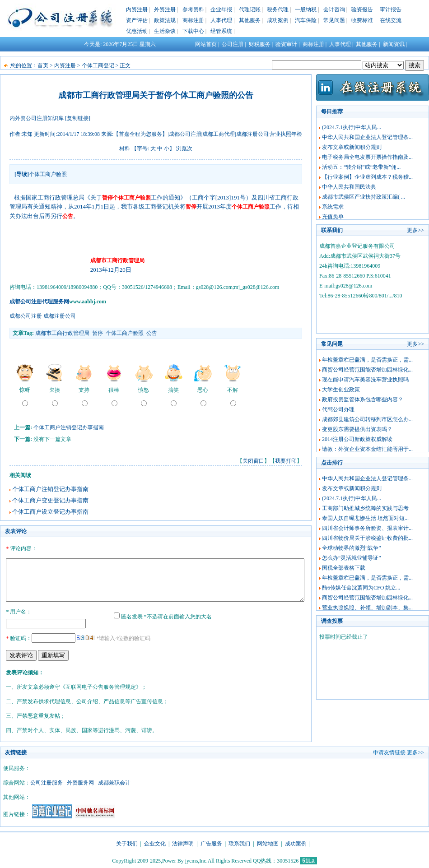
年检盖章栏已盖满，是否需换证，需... (367, 360)
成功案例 (278, 20)
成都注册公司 (60, 316)
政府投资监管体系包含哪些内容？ (363, 399)
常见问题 (334, 20)
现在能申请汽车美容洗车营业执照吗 (365, 380)
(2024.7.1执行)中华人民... (352, 127)
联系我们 (239, 842)
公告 (152, 333)
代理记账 (250, 9)
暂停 (98, 333)
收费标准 (362, 20)
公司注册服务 (47, 781)
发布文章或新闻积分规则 (352, 147)
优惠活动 (137, 31)
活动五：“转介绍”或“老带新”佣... (361, 167)
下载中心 (193, 31)
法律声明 (183, 842)
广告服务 (211, 842)
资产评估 (137, 20)
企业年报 (221, 9)
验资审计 (286, 44)
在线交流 (391, 20)
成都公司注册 (26, 316)
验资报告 (362, 9)
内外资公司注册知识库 (37, 118)
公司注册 (233, 44)
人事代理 (221, 20)
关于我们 (127, 842)
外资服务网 (80, 781)
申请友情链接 (389, 751)
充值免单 (333, 217)
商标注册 (193, 20)
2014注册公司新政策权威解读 (357, 439)
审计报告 (391, 9)
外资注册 (165, 9)
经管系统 (221, 31)
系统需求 (333, 207)
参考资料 (193, 9)
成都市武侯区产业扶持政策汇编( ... (364, 197)
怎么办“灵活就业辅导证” (352, 558)
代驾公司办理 (338, 409)
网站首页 (206, 44)
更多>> (415, 230)
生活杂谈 (165, 31)
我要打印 (286, 461)
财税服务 (260, 44)
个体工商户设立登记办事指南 (50, 512)
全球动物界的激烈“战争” (352, 548)
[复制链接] (78, 118)
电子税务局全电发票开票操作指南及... (367, 157)
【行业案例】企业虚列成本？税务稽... (367, 177)
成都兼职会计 (114, 781)
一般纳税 (306, 9)
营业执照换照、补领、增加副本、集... (367, 608)
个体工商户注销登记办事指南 (69, 427)
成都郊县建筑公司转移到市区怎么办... (367, 419)
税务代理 (278, 9)
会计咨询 (334, 9)
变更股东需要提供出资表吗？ (357, 429)
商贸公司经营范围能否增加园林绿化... (367, 370)
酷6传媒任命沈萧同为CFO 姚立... (361, 588)
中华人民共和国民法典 (349, 187)
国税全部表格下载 (344, 568)
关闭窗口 (253, 461)
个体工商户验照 (125, 333)
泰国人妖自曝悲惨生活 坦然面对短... (365, 518)
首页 (43, 65)
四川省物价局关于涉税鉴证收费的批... (367, 538)
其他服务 (250, 20)
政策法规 (165, 20)
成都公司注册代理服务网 (39, 302)
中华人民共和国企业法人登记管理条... (367, 137)
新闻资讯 (394, 44)
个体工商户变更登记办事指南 (50, 500)
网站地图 (268, 842)
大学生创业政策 (341, 390)
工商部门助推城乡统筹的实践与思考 (365, 508)
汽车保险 (306, 20)
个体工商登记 (98, 65)
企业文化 (155, 842)
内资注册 (137, 9)
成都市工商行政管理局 (62, 333)
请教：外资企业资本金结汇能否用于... (367, 449)
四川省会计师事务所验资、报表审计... (367, 528)
